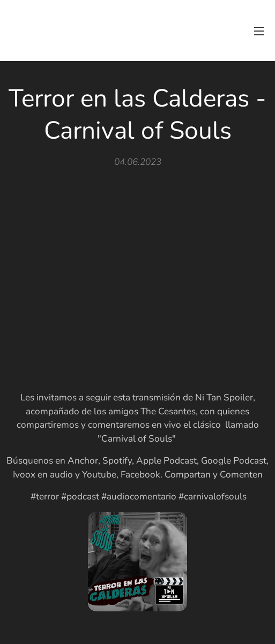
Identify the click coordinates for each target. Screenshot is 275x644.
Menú (259, 31)
